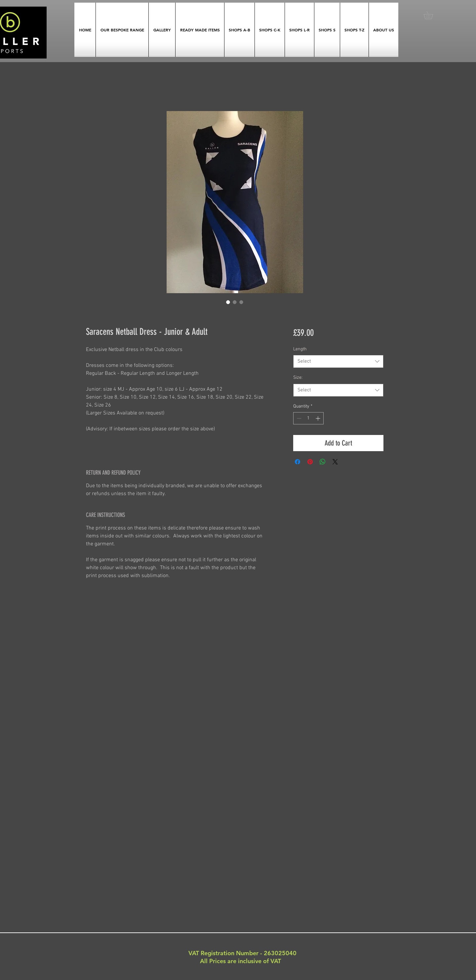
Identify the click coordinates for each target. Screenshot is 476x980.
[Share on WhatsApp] (323, 462)
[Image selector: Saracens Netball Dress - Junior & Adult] (228, 302)
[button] (432, 15)
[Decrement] (298, 418)
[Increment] (318, 418)
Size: (298, 378)
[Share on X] (335, 462)
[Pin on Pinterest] (310, 462)
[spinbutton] (308, 418)
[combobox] (338, 361)
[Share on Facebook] (297, 462)
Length (300, 349)
